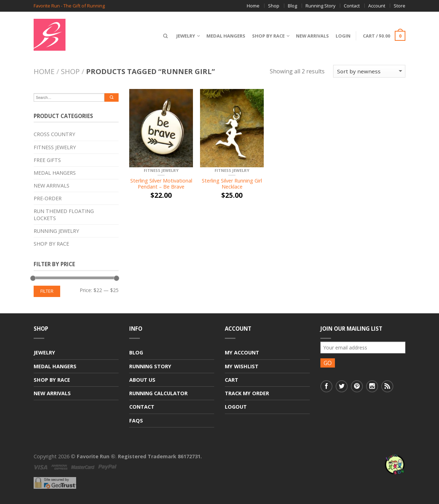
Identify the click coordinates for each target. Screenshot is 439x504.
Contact (352, 6)
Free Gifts (47, 160)
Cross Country (54, 134)
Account (377, 6)
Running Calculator (158, 393)
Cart (232, 380)
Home (253, 6)
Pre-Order (48, 198)
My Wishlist (242, 366)
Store (400, 6)
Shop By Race (267, 36)
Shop (274, 6)
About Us (142, 380)
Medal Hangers (224, 36)
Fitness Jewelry (161, 170)
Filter (47, 291)
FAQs (136, 421)
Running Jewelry (56, 231)
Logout (236, 407)
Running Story (320, 6)
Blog (292, 6)
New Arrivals (311, 36)
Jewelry (184, 36)
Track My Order (247, 393)
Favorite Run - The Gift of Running (69, 6)
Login (341, 36)
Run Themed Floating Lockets (64, 214)
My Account (242, 352)
